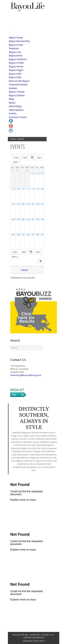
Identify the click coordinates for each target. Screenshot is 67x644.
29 (33, 235)
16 (38, 204)
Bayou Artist (16, 55)
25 (13, 235)
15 (33, 204)
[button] (41, 261)
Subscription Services (33, 637)
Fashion (13, 88)
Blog (11, 99)
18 (13, 219)
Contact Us (47, 635)
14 (28, 204)
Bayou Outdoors (18, 59)
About (12, 103)
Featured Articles (18, 84)
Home (13, 139)
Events (13, 113)
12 (18, 204)
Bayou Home (16, 66)
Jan (40, 158)
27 (23, 235)
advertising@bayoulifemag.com (26, 375)
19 (18, 219)
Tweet (24, 270)
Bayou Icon (15, 52)
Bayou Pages (16, 70)
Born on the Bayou (19, 81)
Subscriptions (16, 110)
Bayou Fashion (17, 95)
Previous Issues (18, 117)
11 (13, 204)
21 (28, 219)
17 (42, 204)
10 (42, 189)
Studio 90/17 (38, 641)
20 (23, 219)
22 (33, 219)
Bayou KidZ (15, 74)
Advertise (35, 635)
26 (18, 235)
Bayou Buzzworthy (19, 41)
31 (42, 235)
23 (38, 219)
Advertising (15, 106)
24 (42, 219)
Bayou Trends (17, 92)
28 (28, 235)
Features (14, 48)
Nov (25, 158)
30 (38, 235)
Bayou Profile (16, 63)
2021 (16, 158)
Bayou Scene (16, 37)
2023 (16, 162)
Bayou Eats (15, 77)
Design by (28, 641)
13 (23, 204)
